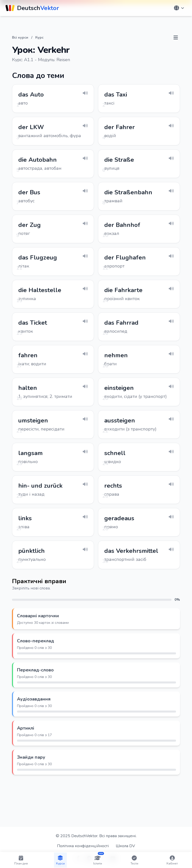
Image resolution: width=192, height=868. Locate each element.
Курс (39, 37)
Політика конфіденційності (83, 846)
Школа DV (125, 846)
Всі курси (20, 37)
